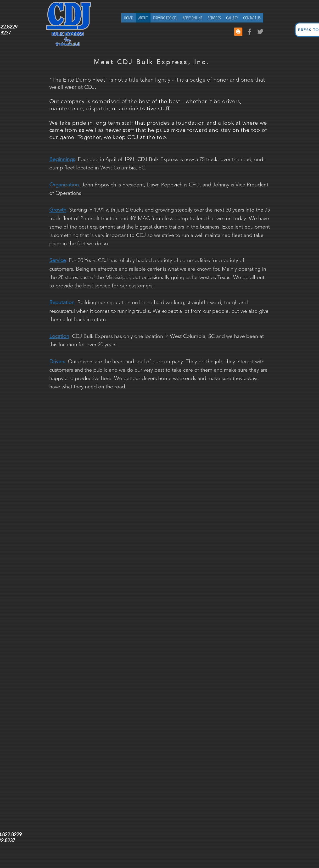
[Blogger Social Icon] (238, 32)
